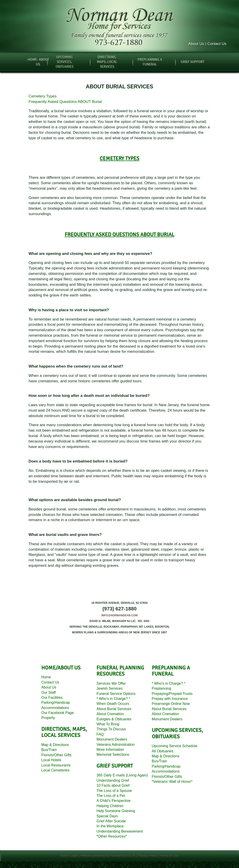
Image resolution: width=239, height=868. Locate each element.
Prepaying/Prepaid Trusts (172, 694)
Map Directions (55, 745)
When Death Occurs (113, 704)
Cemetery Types (43, 96)
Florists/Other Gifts (56, 755)
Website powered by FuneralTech (104, 856)
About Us (49, 687)
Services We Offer (111, 683)
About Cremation (110, 714)
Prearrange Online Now (171, 704)
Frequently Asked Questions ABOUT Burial (65, 102)
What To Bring (108, 724)
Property (48, 718)
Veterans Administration (116, 745)
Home (46, 677)
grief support (115, 766)
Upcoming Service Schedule (175, 746)
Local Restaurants (56, 765)
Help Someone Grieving (116, 811)
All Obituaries (163, 751)
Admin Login (69, 856)
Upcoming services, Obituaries (177, 734)
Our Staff (49, 693)
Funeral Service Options (116, 694)
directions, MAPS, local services (64, 732)
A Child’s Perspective (113, 801)
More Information (110, 750)
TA (133, 856)
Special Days (107, 816)
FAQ (100, 734)
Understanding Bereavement (120, 831)
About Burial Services (114, 709)
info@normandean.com (120, 615)
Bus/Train (49, 750)
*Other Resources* (112, 836)
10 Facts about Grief (113, 785)
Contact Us (50, 682)
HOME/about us (61, 668)
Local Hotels (51, 760)
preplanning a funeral (171, 671)
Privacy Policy (148, 856)
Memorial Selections (113, 755)
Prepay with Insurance (170, 699)
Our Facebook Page (58, 713)
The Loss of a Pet (111, 796)
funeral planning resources (120, 671)
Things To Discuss (111, 729)
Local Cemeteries (55, 770)
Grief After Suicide (111, 821)
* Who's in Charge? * (113, 699)
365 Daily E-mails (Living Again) (122, 775)
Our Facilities (52, 698)
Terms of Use (169, 856)
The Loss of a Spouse (114, 791)
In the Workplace (110, 826)
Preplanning (161, 688)
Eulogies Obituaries (114, 719)
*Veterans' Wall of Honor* (172, 782)
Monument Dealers (112, 739)
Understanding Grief (113, 780)
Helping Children (110, 806)
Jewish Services (110, 688)
